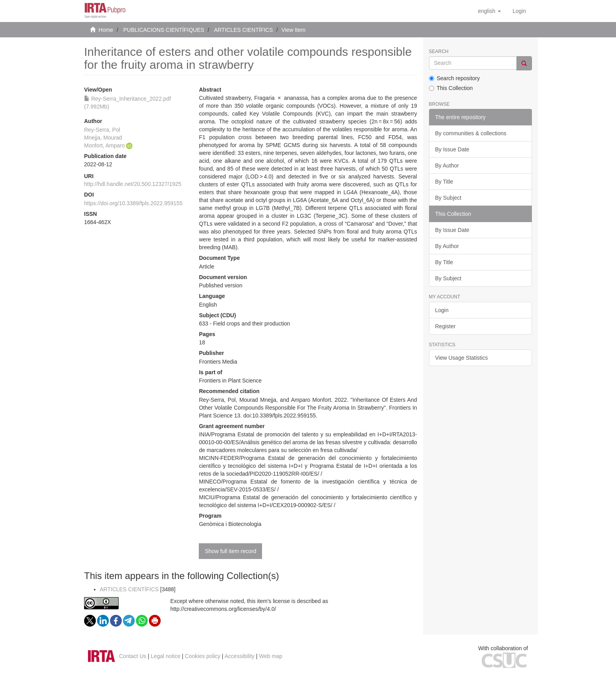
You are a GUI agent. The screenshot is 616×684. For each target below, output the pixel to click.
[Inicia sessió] (519, 11)
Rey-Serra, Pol (102, 130)
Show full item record (230, 551)
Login (442, 310)
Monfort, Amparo (104, 145)
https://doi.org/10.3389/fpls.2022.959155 (133, 203)
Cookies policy (203, 656)
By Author (447, 165)
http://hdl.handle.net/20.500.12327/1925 (133, 184)
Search (439, 52)
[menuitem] (519, 11)
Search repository (455, 78)
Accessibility (240, 656)
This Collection (451, 88)
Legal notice (166, 656)
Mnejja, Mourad (103, 138)
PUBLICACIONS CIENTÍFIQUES (164, 30)
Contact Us (133, 656)
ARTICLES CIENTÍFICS (244, 30)
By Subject (448, 198)
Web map (271, 656)
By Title (444, 182)
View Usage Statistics (462, 358)
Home (106, 30)
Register (445, 326)
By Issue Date (452, 149)
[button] (489, 11)
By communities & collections (471, 133)
